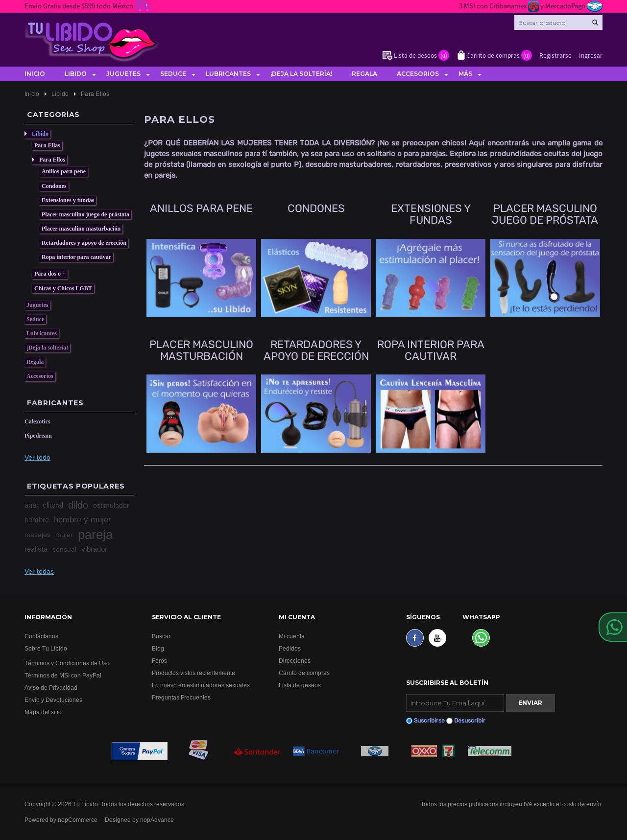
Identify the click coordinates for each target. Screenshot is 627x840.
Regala (364, 74)
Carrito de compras (304, 673)
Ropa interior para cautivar (76, 257)
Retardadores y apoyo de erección (84, 243)
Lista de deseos (300, 685)
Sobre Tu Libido (46, 648)
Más (465, 74)
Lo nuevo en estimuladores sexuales (201, 685)
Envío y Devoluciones (53, 700)
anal (31, 505)
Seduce (173, 74)
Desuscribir (470, 721)
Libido (76, 74)
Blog (158, 648)
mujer (64, 535)
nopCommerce (78, 820)
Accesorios (418, 74)
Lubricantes (228, 74)
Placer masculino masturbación (81, 229)
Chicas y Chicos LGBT (63, 288)
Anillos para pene (64, 171)
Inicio (35, 74)
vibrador (94, 549)
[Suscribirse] (455, 703)
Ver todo (37, 457)
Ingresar (591, 55)
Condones (54, 186)
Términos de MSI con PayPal (63, 675)
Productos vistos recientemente (193, 673)
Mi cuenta (292, 636)
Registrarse (555, 55)
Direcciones (295, 661)
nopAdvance (157, 820)
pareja (95, 535)
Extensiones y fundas (68, 200)
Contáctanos (41, 636)
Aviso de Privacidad (51, 688)
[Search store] (558, 23)
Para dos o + (50, 274)
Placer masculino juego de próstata (85, 214)
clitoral (53, 505)
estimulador (111, 505)
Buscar (161, 636)
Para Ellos (52, 160)
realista (36, 549)
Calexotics (37, 421)
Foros (159, 661)
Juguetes (123, 74)
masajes (37, 535)
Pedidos (290, 648)
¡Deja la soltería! (301, 74)
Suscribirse (429, 721)
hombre (37, 520)
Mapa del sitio (43, 712)
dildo (78, 505)
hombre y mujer (83, 520)
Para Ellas (47, 145)
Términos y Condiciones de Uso (67, 663)
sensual (64, 549)
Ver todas (39, 571)
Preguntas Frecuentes (181, 697)
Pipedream (38, 436)
